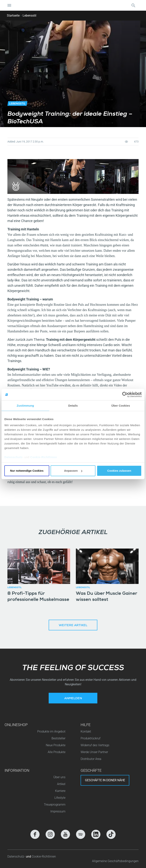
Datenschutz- (17, 856)
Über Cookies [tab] (121, 406)
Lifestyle (60, 798)
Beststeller (58, 738)
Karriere (60, 791)
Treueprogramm (55, 805)
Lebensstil (29, 16)
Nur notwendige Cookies (27, 471)
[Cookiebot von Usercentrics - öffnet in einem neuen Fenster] (125, 395)
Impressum (58, 811)
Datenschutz (13, 457)
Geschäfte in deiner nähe (105, 780)
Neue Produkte (56, 745)
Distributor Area (91, 759)
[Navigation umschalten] (9, 5)
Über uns (59, 777)
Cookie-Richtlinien (44, 457)
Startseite (13, 16)
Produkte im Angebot (51, 731)
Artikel (61, 784)
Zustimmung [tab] (25, 406)
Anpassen (73, 471)
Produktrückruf (90, 738)
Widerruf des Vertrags (95, 745)
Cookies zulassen (119, 471)
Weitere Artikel (73, 626)
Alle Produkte (57, 752)
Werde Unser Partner (94, 752)
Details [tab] (73, 406)
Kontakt (86, 731)
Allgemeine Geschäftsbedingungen (115, 861)
